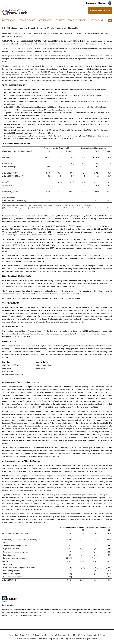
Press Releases (27, 20)
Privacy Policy (92, 635)
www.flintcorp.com (83, 334)
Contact (60, 20)
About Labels (45, 20)
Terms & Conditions (58, 635)
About (11, 635)
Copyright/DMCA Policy (76, 635)
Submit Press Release (41, 635)
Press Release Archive (23, 635)
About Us (73, 20)
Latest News (9, 20)
